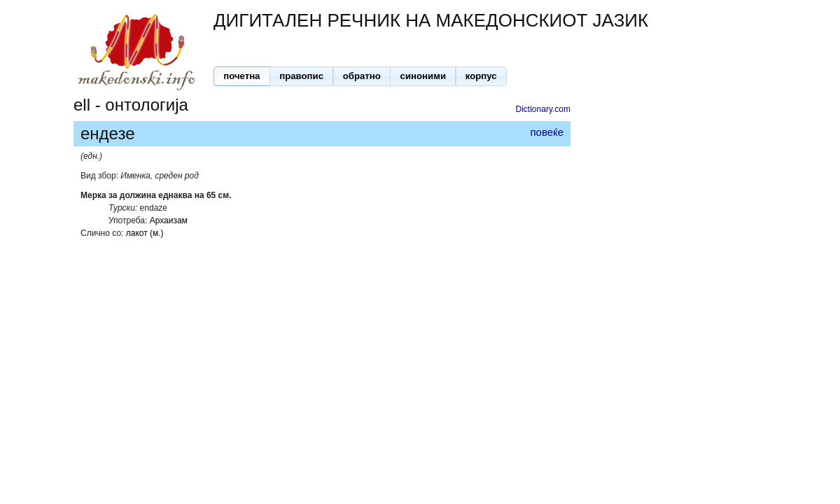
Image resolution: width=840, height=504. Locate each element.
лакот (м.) (145, 233)
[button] (242, 76)
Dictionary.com (543, 109)
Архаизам (169, 220)
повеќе (547, 132)
